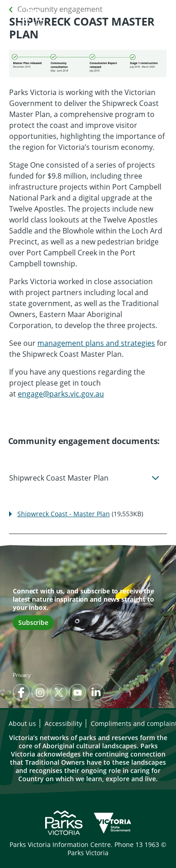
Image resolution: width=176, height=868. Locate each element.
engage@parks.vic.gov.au (61, 394)
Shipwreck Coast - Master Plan (64, 514)
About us (22, 723)
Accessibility (63, 723)
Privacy (22, 675)
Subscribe (33, 622)
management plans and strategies (96, 343)
